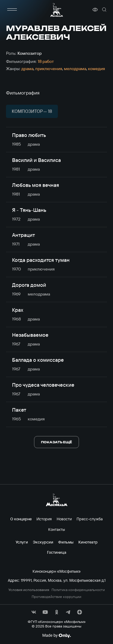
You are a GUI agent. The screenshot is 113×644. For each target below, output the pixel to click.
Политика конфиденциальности (78, 590)
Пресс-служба (90, 519)
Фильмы (66, 542)
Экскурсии (43, 542)
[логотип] (57, 10)
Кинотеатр (88, 542)
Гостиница (57, 552)
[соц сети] (34, 612)
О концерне (21, 519)
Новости (64, 519)
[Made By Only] (56, 636)
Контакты (57, 529)
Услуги (22, 542)
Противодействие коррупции (56, 597)
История (44, 519)
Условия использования (29, 590)
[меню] (12, 10)
